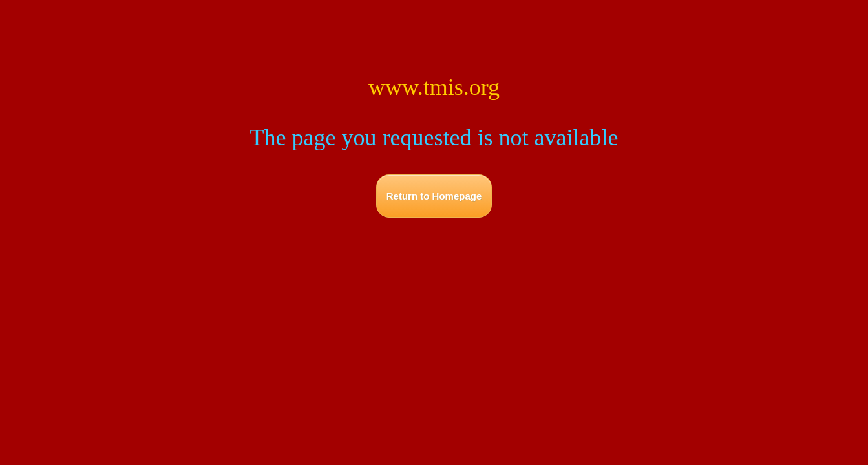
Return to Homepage (434, 196)
